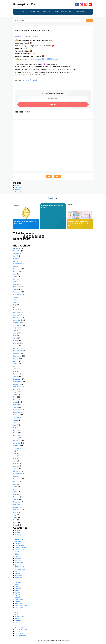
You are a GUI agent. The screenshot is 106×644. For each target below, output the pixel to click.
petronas (18, 589)
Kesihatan (18, 578)
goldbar (18, 572)
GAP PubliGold (20, 570)
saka (17, 610)
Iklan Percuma (20, 576)
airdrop (18, 533)
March (15, 259)
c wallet (18, 544)
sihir (16, 615)
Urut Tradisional (21, 636)
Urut (17, 625)
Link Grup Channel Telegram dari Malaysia (52, 207)
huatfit (17, 574)
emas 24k (18, 559)
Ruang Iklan (19, 604)
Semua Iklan (19, 192)
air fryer (18, 531)
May (15, 280)
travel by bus (20, 623)
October (16, 254)
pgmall (17, 593)
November (17, 251)
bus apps (18, 542)
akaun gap (19, 535)
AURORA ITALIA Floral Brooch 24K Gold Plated (25, 223)
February (16, 287)
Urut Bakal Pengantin (23, 630)
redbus (17, 602)
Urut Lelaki (19, 634)
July (15, 274)
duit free (18, 552)
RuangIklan (19, 608)
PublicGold (19, 600)
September (17, 269)
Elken (17, 555)
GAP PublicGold (20, 567)
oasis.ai (17, 587)
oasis (17, 585)
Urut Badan (19, 628)
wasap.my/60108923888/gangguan (47, 60)
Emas (17, 557)
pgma (17, 591)
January (16, 290)
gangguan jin (20, 565)
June (15, 277)
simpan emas (20, 617)
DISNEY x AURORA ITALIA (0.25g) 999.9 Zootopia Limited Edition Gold (79, 224)
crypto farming (20, 546)
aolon (17, 537)
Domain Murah (20, 550)
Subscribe (53, 105)
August (16, 272)
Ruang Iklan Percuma (23, 606)
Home (23, 12)
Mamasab (18, 583)
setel (17, 613)
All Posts (18, 190)
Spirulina (18, 619)
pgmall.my (19, 598)
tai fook (18, 621)
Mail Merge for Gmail (29, 81)
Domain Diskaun (21, 548)
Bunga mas (19, 540)
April (15, 257)
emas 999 (18, 561)
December (17, 249)
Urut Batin (19, 632)
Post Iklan (18, 188)
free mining (19, 563)
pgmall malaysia (21, 595)
